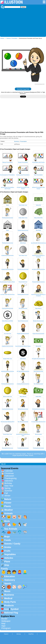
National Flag (11, 613)
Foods (8, 540)
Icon (7, 609)
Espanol (6, 634)
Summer (8, 491)
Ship (7, 565)
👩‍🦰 (20, 572)
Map (3, 623)
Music (7, 591)
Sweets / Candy (12, 544)
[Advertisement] (23, 22)
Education (10, 576)
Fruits (7, 551)
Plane (7, 561)
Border (4, 619)
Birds (7, 521)
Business (9, 38)
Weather (9, 510)
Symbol (15, 609)
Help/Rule (31, 634)
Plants (8, 506)
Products (9, 605)
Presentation (15, 38)
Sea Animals (11, 529)
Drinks (8, 547)
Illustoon (2, 38)
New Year (9, 486)
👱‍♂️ (25, 572)
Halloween (9, 476)
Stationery (10, 580)
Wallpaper (6, 621)
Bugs (7, 536)
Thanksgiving (10, 478)
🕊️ (25, 524)
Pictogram (6, 628)
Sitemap (19, 634)
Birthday (8, 483)
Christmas (9, 473)
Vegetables (10, 554)
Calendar (9, 471)
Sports (8, 583)
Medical (8, 598)
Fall (6, 493)
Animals (8, 513)
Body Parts (10, 602)
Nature (8, 499)
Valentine (9, 481)
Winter (7, 496)
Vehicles (9, 558)
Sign (3, 626)
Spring (7, 488)
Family (4, 569)
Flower (8, 503)
